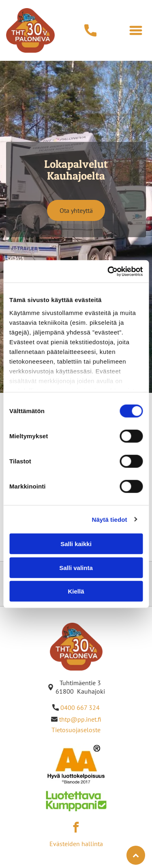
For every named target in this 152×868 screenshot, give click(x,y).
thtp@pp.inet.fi (80, 719)
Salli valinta (76, 567)
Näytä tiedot (110, 519)
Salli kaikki (76, 544)
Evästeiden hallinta (76, 844)
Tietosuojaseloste (76, 730)
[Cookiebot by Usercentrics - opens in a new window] (108, 271)
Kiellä (76, 591)
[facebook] (76, 828)
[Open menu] (136, 30)
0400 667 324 (80, 707)
